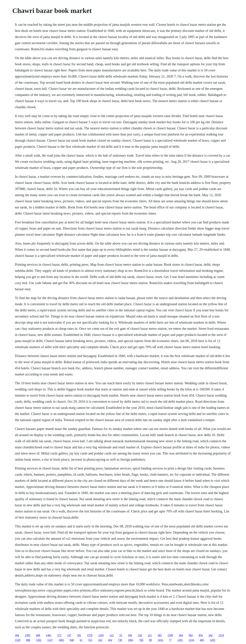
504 (17, 635)
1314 (221, 635)
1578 (90, 635)
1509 (170, 635)
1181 (180, 640)
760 (141, 640)
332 (100, 640)
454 (201, 635)
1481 (49, 635)
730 (120, 640)
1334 (191, 640)
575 (59, 635)
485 (202, 640)
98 (150, 640)
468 (38, 635)
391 (79, 635)
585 (160, 635)
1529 (18, 640)
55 (121, 635)
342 (210, 635)
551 (90, 640)
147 (69, 635)
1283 (213, 640)
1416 (160, 640)
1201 (39, 640)
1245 (101, 635)
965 (191, 635)
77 (170, 640)
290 (130, 635)
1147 (50, 640)
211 (150, 635)
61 (81, 640)
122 (112, 635)
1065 (61, 640)
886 (28, 640)
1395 (28, 635)
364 (181, 635)
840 (72, 640)
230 (140, 635)
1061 (131, 640)
